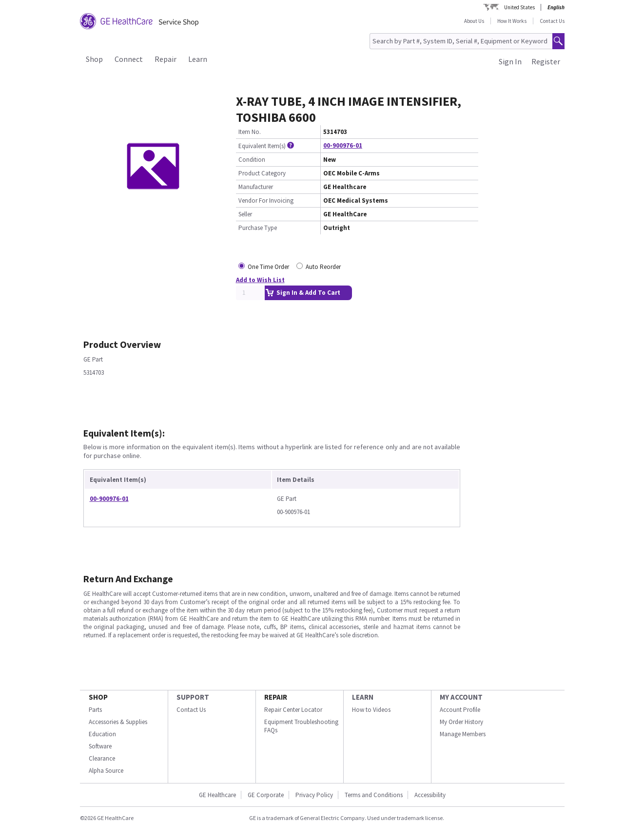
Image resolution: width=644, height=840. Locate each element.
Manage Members (463, 734)
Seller (245, 214)
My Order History (461, 722)
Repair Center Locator (293, 710)
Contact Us (552, 21)
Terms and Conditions (374, 795)
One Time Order (268, 267)
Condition (252, 160)
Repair (166, 59)
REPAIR (276, 697)
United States (519, 7)
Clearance (102, 758)
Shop (94, 59)
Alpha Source (106, 771)
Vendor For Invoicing (266, 200)
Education (102, 734)
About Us (474, 21)
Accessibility (430, 795)
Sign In (510, 61)
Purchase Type (258, 228)
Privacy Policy (314, 795)
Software (100, 746)
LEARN (363, 697)
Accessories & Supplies (118, 722)
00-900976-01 (343, 145)
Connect (129, 59)
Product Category (262, 173)
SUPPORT (193, 697)
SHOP (98, 697)
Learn (198, 59)
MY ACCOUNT (461, 697)
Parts (95, 710)
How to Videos (371, 710)
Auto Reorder (323, 267)
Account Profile (460, 710)
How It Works (512, 21)
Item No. (250, 132)
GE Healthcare (217, 795)
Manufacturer (256, 187)
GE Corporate (266, 795)
